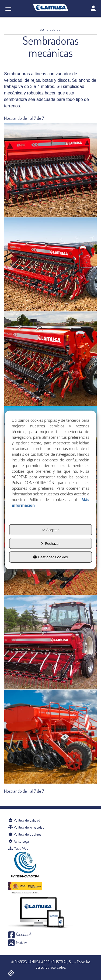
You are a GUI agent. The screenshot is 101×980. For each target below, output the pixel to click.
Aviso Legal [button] (19, 841)
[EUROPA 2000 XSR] (50, 359)
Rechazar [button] (50, 543)
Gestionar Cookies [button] (50, 557)
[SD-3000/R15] (50, 737)
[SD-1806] (50, 642)
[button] (50, 8)
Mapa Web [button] (18, 848)
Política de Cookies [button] (25, 834)
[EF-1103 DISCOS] (50, 170)
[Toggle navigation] (93, 9)
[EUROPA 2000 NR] (50, 264)
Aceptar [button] (50, 530)
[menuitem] (50, 820)
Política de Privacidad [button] (26, 827)
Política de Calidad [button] (24, 820)
